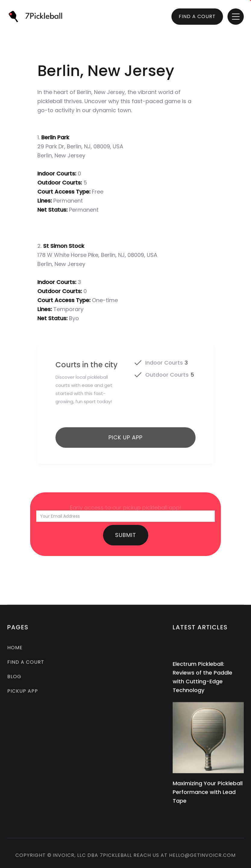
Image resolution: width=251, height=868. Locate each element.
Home (15, 649)
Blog (14, 678)
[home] (38, 17)
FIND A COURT (197, 16)
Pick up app (125, 441)
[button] (236, 17)
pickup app (23, 692)
